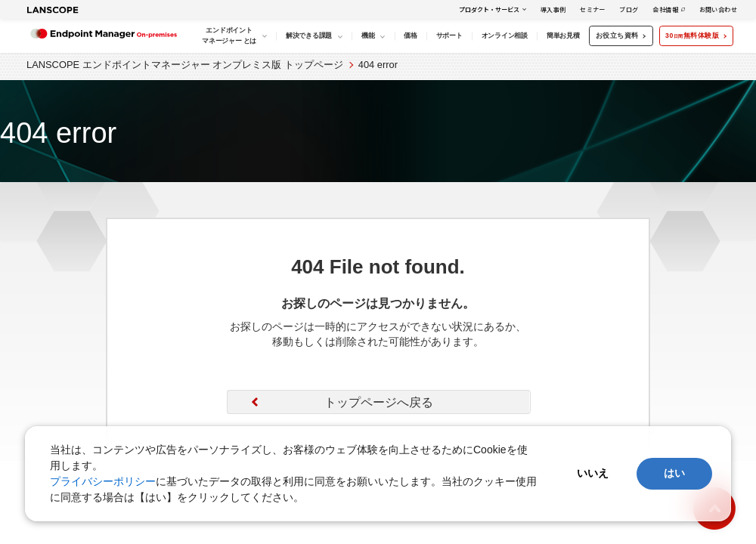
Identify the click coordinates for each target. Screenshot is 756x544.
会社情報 (665, 9)
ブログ (629, 9)
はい (674, 473)
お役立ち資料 (620, 36)
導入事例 (553, 9)
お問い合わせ (718, 9)
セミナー (593, 9)
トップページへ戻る (379, 402)
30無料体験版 (695, 36)
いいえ (593, 473)
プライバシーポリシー (103, 481)
